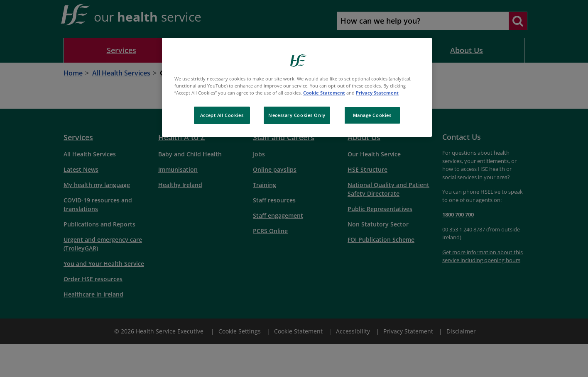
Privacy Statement (377, 93)
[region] (297, 87)
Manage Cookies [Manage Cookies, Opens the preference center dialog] (372, 115)
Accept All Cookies (222, 115)
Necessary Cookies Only (297, 115)
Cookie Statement (324, 93)
